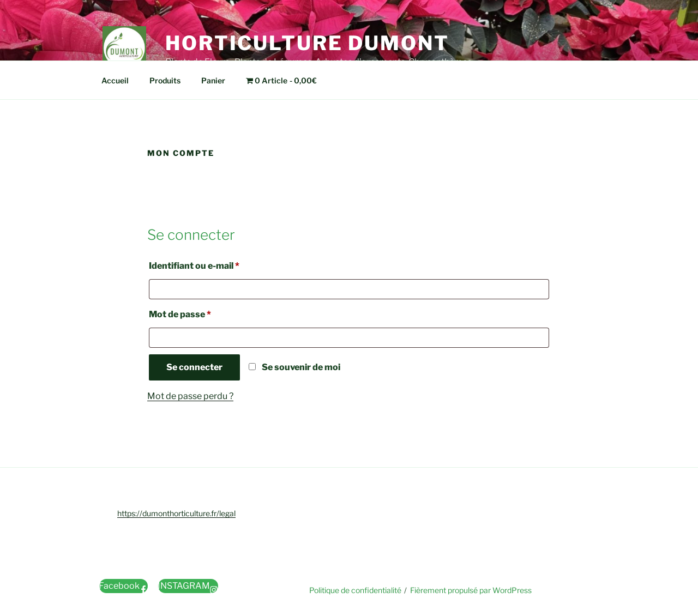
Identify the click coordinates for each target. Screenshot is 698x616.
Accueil (115, 80)
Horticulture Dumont (307, 43)
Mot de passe (203, 313)
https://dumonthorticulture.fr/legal (176, 513)
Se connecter (194, 367)
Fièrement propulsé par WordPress (471, 590)
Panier (213, 80)
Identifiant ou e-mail (217, 264)
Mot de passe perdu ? (190, 396)
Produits (165, 80)
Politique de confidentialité (355, 590)
